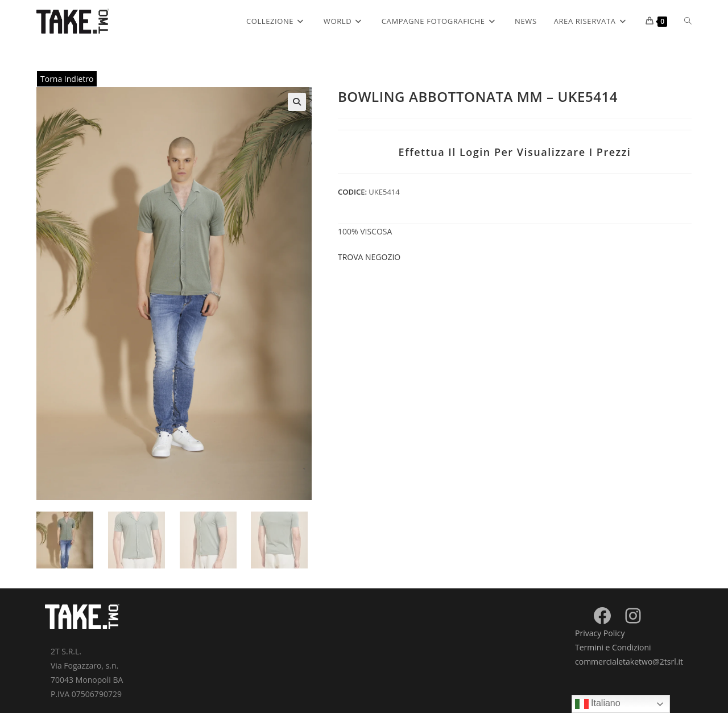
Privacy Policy (600, 633)
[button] (297, 102)
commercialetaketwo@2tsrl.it (629, 662)
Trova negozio (369, 257)
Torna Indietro (67, 79)
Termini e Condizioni (613, 647)
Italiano (598, 704)
